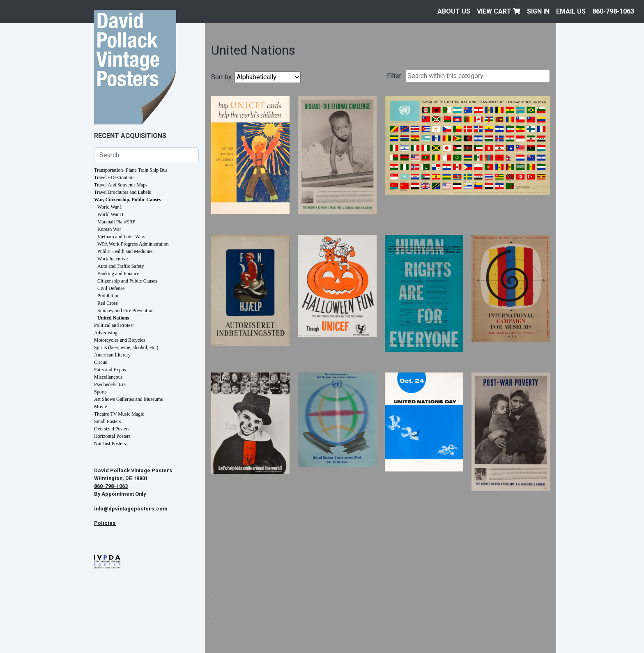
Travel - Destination (114, 177)
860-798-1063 (613, 11)
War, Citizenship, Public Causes (128, 200)
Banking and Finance (118, 274)
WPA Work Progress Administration (133, 244)
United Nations (113, 318)
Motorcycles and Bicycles (120, 340)
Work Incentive (113, 259)
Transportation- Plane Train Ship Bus (131, 170)
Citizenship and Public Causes (127, 281)
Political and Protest (114, 325)
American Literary (112, 355)
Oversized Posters (112, 429)
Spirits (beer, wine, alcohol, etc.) (126, 347)
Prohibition (108, 296)
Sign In (538, 11)
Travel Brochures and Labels (123, 192)
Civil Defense (111, 288)
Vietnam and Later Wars (121, 237)
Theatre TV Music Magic (119, 414)
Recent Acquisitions (130, 136)
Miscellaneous (108, 377)
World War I (109, 207)
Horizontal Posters (112, 436)
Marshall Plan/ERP (116, 222)
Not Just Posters (110, 444)
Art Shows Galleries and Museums (128, 399)
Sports (100, 392)
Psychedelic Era (110, 384)
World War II (110, 214)
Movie (100, 407)
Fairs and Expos (110, 370)
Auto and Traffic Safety (121, 266)
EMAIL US (571, 11)
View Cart (499, 11)
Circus (100, 362)
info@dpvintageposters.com (131, 509)
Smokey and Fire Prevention (125, 310)
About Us (454, 11)
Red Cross (108, 303)
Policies (105, 523)
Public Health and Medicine (125, 251)
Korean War (109, 229)
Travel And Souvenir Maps (121, 185)
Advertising (106, 333)
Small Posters (108, 421)
